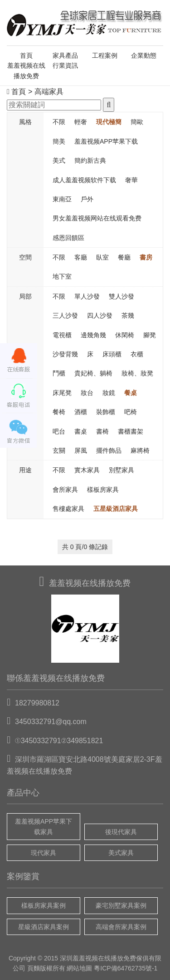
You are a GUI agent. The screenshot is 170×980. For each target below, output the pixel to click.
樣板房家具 (103, 490)
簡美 (59, 141)
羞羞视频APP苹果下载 (106, 141)
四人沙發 (100, 315)
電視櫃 (62, 335)
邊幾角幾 (93, 335)
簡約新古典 (90, 160)
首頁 (26, 55)
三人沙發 (65, 315)
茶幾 (128, 315)
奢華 (131, 180)
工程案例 (105, 55)
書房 (146, 257)
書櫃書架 (131, 431)
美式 (59, 160)
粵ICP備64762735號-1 (126, 968)
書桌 (81, 431)
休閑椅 (125, 335)
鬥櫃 (59, 373)
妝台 (87, 393)
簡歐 (137, 122)
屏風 (81, 450)
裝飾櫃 (106, 412)
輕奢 (81, 122)
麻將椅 (140, 450)
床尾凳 (62, 393)
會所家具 (65, 490)
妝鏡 (109, 393)
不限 (59, 122)
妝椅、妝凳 (137, 373)
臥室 (102, 257)
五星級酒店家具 (116, 509)
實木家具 (87, 470)
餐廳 (124, 257)
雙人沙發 (121, 296)
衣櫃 (137, 354)
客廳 (81, 257)
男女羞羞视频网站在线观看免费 (97, 218)
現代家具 (44, 853)
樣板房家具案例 (44, 905)
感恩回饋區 (68, 238)
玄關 (59, 450)
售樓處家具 (68, 509)
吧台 (59, 431)
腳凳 (150, 335)
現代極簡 (109, 122)
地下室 (62, 276)
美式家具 (121, 853)
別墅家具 (121, 470)
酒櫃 (81, 412)
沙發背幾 (65, 354)
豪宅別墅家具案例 (121, 905)
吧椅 (131, 412)
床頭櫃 (112, 354)
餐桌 (131, 393)
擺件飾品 (109, 450)
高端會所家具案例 (121, 927)
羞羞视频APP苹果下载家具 (44, 826)
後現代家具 (121, 832)
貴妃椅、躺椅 (93, 373)
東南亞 (62, 199)
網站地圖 (79, 968)
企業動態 (144, 55)
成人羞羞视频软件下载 (84, 180)
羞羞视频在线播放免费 (26, 70)
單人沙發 (87, 296)
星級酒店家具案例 (44, 927)
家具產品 (65, 55)
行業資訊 (65, 65)
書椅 (102, 431)
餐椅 (59, 412)
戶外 (87, 199)
